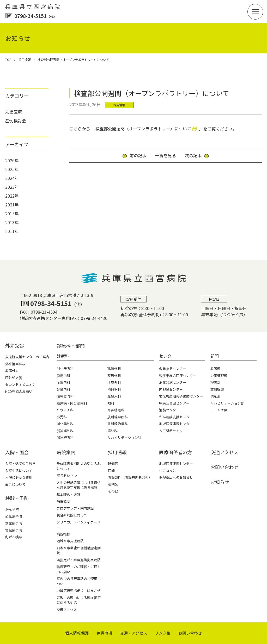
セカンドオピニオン (20, 384)
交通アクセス (67, 610)
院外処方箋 (14, 378)
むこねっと (168, 471)
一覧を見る (166, 155)
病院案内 (66, 452)
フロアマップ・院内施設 (75, 508)
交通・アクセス (133, 633)
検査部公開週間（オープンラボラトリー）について (143, 129)
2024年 (12, 178)
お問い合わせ (224, 467)
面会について (15, 484)
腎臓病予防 (14, 530)
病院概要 (63, 501)
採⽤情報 (117, 452)
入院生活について (19, 471)
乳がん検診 (14, 537)
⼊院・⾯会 (17, 452)
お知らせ (220, 482)
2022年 (12, 196)
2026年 (12, 160)
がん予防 (12, 509)
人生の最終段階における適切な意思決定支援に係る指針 (79, 485)
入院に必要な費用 (19, 477)
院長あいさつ (67, 475)
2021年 (12, 205)
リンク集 (163, 633)
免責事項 (104, 633)
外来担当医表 (15, 364)
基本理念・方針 (68, 494)
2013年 (12, 222)
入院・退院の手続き (20, 463)
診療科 (63, 356)
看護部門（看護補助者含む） (130, 477)
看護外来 (12, 371)
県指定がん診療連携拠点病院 (79, 560)
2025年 (12, 169)
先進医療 (14, 112)
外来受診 (15, 345)
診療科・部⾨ (71, 345)
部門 (215, 356)
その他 (113, 491)
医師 (111, 471)
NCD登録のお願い (19, 391)
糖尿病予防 (14, 523)
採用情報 (119, 105)
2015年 (12, 213)
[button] (255, 12)
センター (167, 356)
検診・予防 (17, 498)
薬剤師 (113, 484)
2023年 (12, 187)
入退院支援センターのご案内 (27, 357)
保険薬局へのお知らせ (176, 477)
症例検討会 (16, 121)
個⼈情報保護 (77, 633)
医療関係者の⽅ (175, 452)
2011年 (12, 231)
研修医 (113, 463)
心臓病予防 (14, 516)
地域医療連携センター (176, 463)
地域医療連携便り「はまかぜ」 (80, 591)
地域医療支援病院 (70, 541)
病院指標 (63, 534)
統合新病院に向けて (72, 515)
